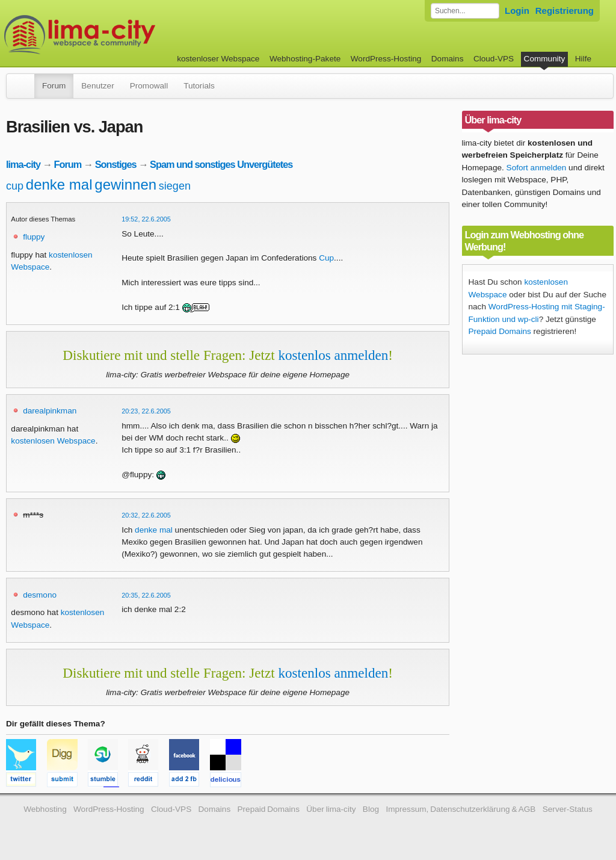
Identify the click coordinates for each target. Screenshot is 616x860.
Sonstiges (116, 164)
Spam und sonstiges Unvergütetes (221, 164)
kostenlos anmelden (333, 355)
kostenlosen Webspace (53, 441)
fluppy (34, 237)
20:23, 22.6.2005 (146, 411)
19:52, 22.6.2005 (146, 219)
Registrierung (565, 11)
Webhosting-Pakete (305, 59)
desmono (40, 595)
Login (517, 11)
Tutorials (199, 86)
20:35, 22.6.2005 (146, 595)
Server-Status (568, 809)
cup (15, 186)
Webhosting (45, 809)
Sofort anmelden (537, 168)
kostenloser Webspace (218, 59)
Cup (326, 258)
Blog (371, 809)
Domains (448, 59)
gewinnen (125, 184)
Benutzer (97, 86)
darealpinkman (50, 411)
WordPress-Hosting (386, 59)
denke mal (59, 184)
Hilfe (583, 59)
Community (545, 59)
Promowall (149, 86)
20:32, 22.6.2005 (146, 515)
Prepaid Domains (500, 331)
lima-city (23, 164)
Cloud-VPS (494, 59)
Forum (54, 86)
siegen (175, 186)
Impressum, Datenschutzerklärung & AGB (460, 809)
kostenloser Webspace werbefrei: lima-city (125, 35)
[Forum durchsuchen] (465, 11)
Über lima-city (331, 809)
